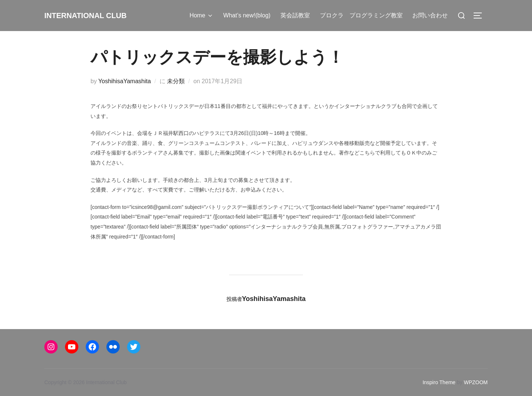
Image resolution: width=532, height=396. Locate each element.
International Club (96, 15)
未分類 (176, 81)
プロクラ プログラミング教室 (361, 15)
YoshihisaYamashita (125, 81)
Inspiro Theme (439, 382)
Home (202, 16)
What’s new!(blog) (248, 15)
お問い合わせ (430, 15)
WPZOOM (476, 382)
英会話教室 (296, 15)
